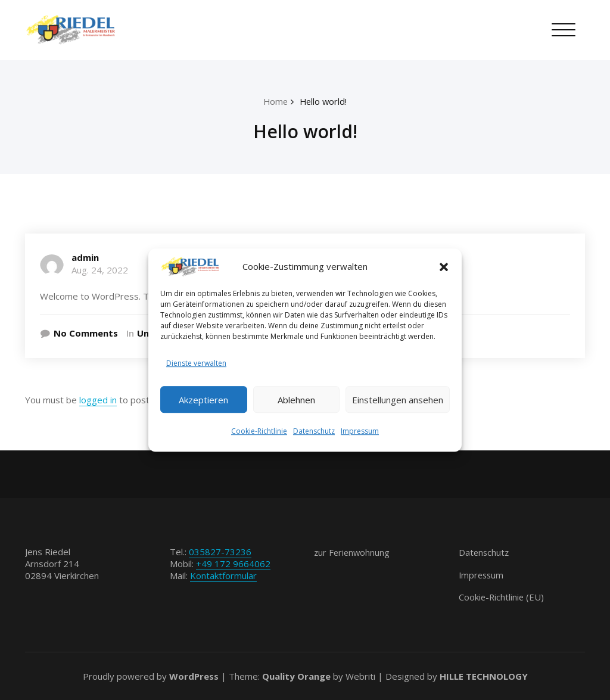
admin (85, 257)
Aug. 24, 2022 (100, 270)
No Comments (86, 333)
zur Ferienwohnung (353, 552)
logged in (98, 400)
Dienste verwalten (196, 364)
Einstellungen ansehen (398, 400)
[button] (444, 266)
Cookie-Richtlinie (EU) (502, 597)
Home (275, 101)
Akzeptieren (203, 400)
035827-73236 (220, 552)
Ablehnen (296, 400)
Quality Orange (296, 676)
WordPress (194, 676)
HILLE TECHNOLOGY (484, 676)
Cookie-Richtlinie (259, 432)
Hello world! (324, 101)
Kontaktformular (223, 575)
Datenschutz (314, 432)
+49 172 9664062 (233, 564)
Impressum (360, 432)
